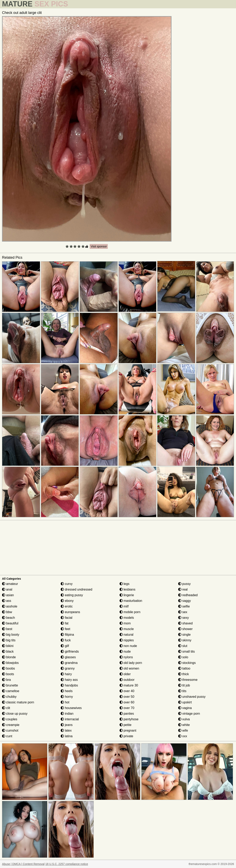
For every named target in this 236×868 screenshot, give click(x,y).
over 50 (127, 697)
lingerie (127, 595)
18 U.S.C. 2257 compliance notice (67, 864)
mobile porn (130, 612)
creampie (11, 725)
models (127, 618)
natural (126, 635)
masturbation (131, 601)
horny (67, 697)
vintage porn (189, 714)
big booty (11, 635)
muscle (127, 629)
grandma (69, 663)
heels (67, 691)
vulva (184, 719)
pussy (184, 584)
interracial (70, 719)
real (183, 589)
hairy (66, 674)
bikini (8, 646)
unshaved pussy (192, 697)
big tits (9, 640)
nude (125, 652)
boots (8, 674)
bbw (7, 612)
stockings (187, 663)
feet (65, 629)
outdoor (127, 680)
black (8, 652)
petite (126, 725)
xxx (183, 736)
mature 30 (129, 685)
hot (65, 702)
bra (6, 680)
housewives (71, 708)
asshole (10, 606)
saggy (185, 601)
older (125, 674)
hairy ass (69, 680)
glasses (68, 657)
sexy (183, 618)
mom (125, 623)
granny (68, 668)
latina (67, 736)
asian (8, 595)
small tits (187, 652)
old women (129, 668)
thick (183, 674)
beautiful (10, 623)
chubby (9, 697)
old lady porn (131, 663)
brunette (10, 685)
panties (127, 714)
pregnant (128, 730)
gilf (65, 646)
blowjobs (10, 663)
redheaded (188, 595)
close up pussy (15, 714)
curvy (67, 584)
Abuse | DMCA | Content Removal (23, 864)
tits (182, 691)
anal (7, 589)
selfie (184, 606)
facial (67, 618)
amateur (10, 584)
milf (124, 606)
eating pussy (72, 595)
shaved (185, 623)
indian (67, 714)
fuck (66, 640)
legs (125, 584)
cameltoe (11, 691)
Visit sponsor (99, 246)
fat (64, 623)
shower (185, 629)
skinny (185, 640)
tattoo (184, 668)
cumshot (10, 730)
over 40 (127, 691)
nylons (126, 657)
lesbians (127, 589)
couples (10, 719)
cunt (7, 736)
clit (6, 708)
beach (8, 618)
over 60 (127, 702)
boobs (8, 668)
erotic (67, 606)
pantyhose (129, 719)
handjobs (69, 685)
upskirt (185, 702)
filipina (67, 635)
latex (66, 730)
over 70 (127, 708)
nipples (127, 640)
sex (183, 612)
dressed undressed (76, 589)
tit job (184, 685)
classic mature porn (18, 702)
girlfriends (70, 652)
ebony (67, 601)
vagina (185, 708)
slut (183, 646)
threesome (188, 680)
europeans (70, 612)
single (184, 635)
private (126, 736)
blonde (9, 657)
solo (183, 657)
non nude (128, 646)
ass (7, 601)
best (7, 629)
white (184, 725)
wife (183, 730)
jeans (67, 725)
